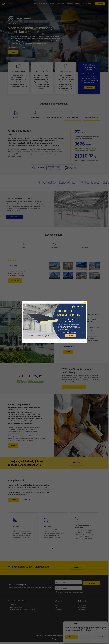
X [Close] (85, 303)
